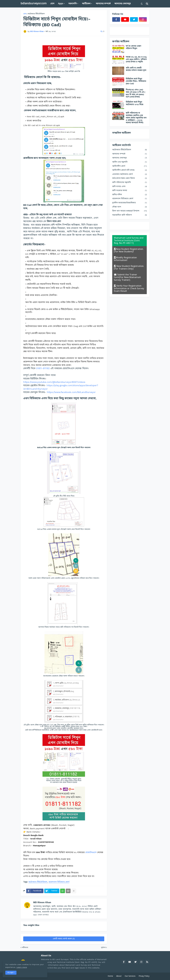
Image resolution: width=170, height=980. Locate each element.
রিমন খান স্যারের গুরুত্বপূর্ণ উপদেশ (129, 211)
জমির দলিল (129, 195)
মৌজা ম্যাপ (129, 207)
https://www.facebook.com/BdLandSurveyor (71, 392)
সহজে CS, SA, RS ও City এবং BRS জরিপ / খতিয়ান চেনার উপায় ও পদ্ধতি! (136, 59)
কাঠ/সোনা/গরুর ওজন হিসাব (129, 178)
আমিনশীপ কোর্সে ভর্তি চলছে (129, 170)
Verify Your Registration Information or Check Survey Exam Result (129, 289)
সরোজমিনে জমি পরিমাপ (129, 215)
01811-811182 (43, 368)
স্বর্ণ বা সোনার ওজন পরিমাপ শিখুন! (133, 47)
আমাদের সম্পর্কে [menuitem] (103, 4)
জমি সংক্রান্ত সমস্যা (129, 191)
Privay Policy (144, 976)
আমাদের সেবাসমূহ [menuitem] (123, 4)
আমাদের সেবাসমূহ (129, 158)
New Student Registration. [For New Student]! (129, 250)
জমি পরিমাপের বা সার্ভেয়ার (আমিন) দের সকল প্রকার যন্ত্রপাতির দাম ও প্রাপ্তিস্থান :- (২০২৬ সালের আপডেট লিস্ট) (136, 118)
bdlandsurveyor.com (34, 4)
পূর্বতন (103, 947)
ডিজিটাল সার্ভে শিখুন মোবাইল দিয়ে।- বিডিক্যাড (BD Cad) (136, 81)
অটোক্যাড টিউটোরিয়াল (36, 14)
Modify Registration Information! (125, 259)
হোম (25, 14)
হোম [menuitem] (52, 4)
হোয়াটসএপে (91, 852)
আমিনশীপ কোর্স (129, 166)
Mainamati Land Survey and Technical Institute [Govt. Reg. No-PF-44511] (129, 241)
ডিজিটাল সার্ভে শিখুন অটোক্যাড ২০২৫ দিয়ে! (135, 103)
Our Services (130, 976)
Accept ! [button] (11, 973)
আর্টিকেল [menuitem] (86, 4)
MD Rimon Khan (42, 902)
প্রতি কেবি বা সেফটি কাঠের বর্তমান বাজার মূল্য (136, 69)
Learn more (26, 967)
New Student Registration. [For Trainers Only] (129, 268)
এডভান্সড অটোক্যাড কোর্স (129, 174)
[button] (142, 4)
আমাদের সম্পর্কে (129, 154)
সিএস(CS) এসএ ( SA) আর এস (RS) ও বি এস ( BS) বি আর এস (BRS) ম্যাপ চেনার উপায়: (135, 93)
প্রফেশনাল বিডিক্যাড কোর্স (59, 882)
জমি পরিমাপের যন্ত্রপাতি (129, 183)
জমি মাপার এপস (129, 187)
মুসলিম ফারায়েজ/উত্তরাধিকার (129, 203)
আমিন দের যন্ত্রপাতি (129, 162)
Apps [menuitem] (61, 4)
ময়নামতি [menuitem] (73, 4)
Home (110, 976)
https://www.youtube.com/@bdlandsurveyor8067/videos (54, 382)
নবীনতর (25, 947)
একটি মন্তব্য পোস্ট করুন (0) (64, 939)
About (119, 976)
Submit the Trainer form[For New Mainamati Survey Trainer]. (127, 277)
